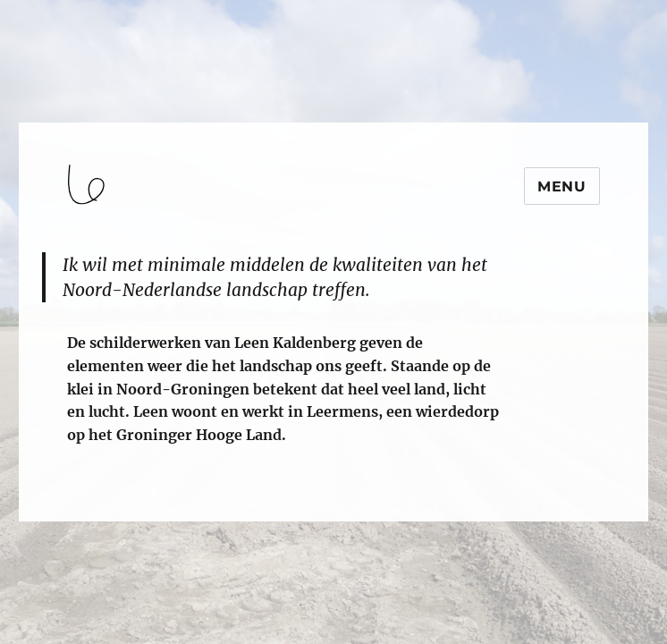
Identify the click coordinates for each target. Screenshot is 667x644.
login (48, 513)
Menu (562, 186)
